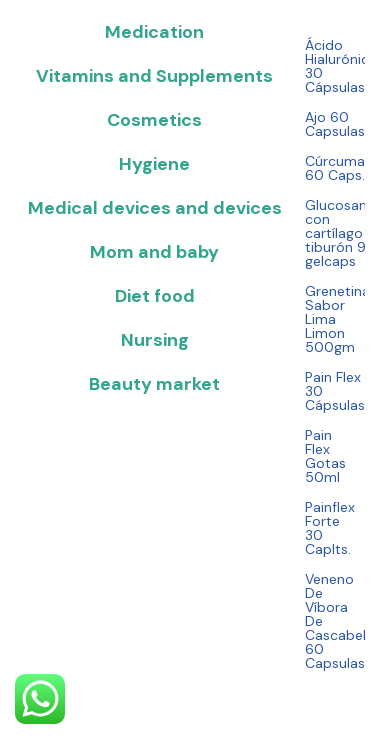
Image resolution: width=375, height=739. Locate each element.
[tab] (152, 32)
